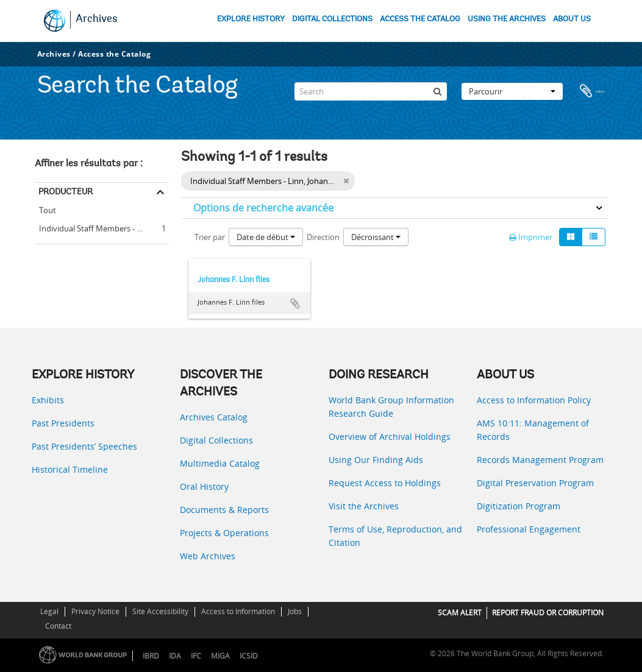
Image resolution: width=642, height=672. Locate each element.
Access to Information (238, 611)
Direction (323, 237)
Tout (48, 210)
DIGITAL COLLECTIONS (332, 19)
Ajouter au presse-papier (295, 303)
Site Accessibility (160, 611)
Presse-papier (593, 88)
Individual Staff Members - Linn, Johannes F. (102, 227)
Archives (97, 19)
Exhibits (48, 400)
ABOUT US (572, 19)
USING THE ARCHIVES (507, 19)
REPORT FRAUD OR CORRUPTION (548, 613)
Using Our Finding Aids (376, 460)
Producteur (66, 191)
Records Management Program (540, 460)
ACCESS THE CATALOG (420, 19)
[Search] (371, 88)
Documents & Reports (224, 510)
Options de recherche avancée (263, 208)
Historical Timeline (70, 469)
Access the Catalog (114, 54)
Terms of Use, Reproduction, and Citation (395, 536)
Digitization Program (519, 506)
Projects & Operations (224, 533)
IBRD (151, 656)
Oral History (204, 486)
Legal (49, 611)
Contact (58, 626)
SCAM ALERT (460, 613)
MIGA (220, 656)
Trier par (210, 237)
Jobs (295, 611)
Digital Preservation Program (535, 483)
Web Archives (208, 556)
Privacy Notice (95, 611)
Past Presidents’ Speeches (84, 446)
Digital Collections (216, 440)
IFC (196, 656)
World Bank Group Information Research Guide (391, 407)
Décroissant (376, 237)
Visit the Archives (364, 506)
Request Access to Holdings (385, 483)
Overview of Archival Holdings (390, 437)
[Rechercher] (438, 88)
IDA (175, 656)
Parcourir (512, 88)
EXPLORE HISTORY (251, 19)
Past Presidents (63, 423)
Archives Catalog (214, 417)
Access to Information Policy (534, 400)
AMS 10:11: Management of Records (533, 430)
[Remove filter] (346, 181)
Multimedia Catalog (220, 463)
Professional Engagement (529, 529)
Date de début (266, 237)
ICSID (249, 656)
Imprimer (531, 237)
